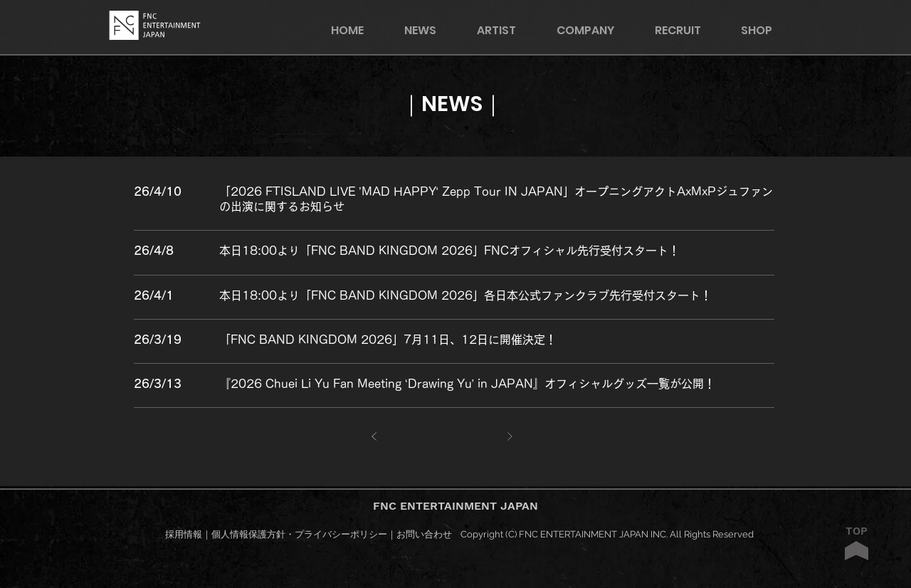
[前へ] (375, 437)
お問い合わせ (424, 534)
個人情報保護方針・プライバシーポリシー (299, 534)
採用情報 (184, 534)
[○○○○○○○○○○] (497, 191)
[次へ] (510, 437)
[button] (766, 30)
